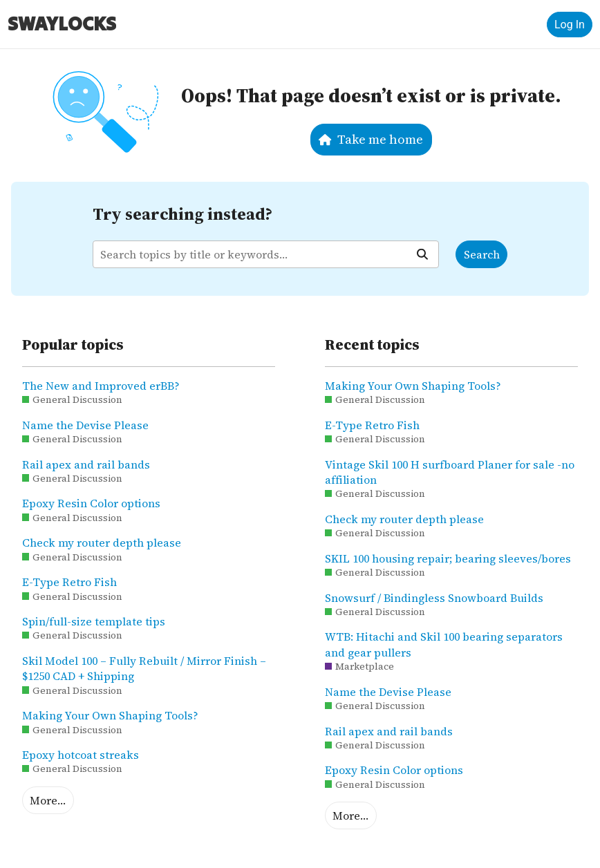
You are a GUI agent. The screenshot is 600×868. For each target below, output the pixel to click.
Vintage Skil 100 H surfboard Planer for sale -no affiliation (450, 472)
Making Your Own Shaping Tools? (110, 715)
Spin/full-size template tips (94, 621)
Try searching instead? (182, 214)
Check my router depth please (102, 542)
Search (482, 254)
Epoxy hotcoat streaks (81, 755)
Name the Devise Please (85, 425)
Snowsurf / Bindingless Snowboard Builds (434, 598)
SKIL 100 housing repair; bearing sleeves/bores (448, 558)
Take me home (371, 139)
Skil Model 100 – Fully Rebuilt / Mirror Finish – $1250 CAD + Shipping (144, 668)
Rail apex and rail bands (86, 464)
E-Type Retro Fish (69, 582)
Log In (570, 25)
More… (48, 800)
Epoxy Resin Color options (91, 503)
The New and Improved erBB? (101, 386)
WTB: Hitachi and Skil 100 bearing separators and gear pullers (444, 644)
